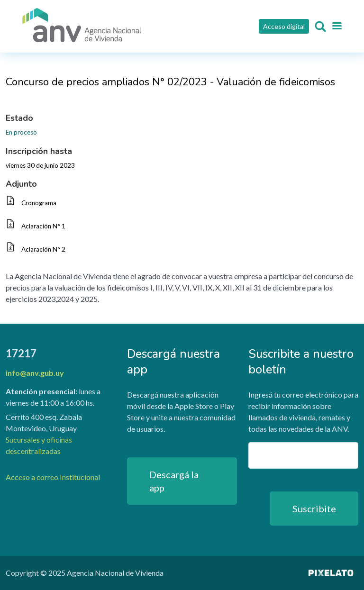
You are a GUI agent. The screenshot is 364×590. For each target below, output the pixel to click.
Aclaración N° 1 (43, 226)
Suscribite (314, 508)
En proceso (21, 132)
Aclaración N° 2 (43, 249)
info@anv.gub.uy (35, 373)
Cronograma (39, 203)
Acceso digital (284, 26)
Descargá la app (174, 481)
